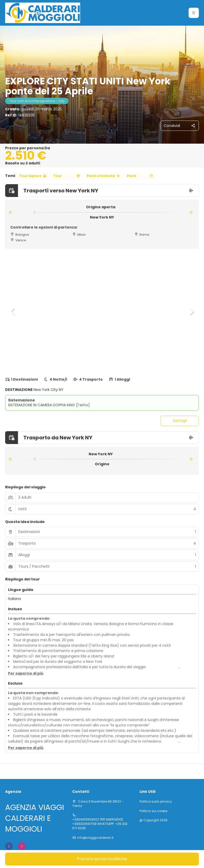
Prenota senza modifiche (102, 859)
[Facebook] (9, 846)
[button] (194, 13)
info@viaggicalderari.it (95, 838)
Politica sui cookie (153, 811)
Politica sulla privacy (156, 802)
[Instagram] (22, 846)
